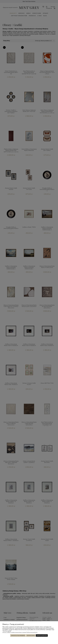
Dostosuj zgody (31, 635)
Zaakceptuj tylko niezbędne (18, 635)
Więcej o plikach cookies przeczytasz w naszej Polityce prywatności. (20, 632)
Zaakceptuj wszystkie (42, 635)
